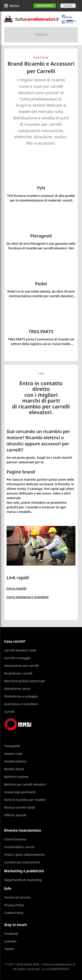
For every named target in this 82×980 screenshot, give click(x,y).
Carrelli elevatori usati (20, 650)
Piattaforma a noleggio (21, 696)
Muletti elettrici (15, 761)
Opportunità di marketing (23, 880)
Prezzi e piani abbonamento (24, 855)
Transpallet (12, 746)
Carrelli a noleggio (17, 658)
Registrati (45, 6)
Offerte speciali (15, 815)
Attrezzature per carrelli (21, 666)
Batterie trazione (16, 777)
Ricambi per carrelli (18, 673)
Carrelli (9, 712)
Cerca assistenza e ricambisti (28, 597)
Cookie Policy (14, 913)
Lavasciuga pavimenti (20, 792)
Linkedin (10, 941)
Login (68, 6)
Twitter (9, 949)
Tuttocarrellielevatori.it (40, 19)
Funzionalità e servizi (19, 847)
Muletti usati (13, 754)
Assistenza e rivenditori (21, 704)
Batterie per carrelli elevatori (25, 784)
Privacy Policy (14, 905)
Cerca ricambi (17, 588)
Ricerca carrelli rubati (20, 807)
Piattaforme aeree (17, 689)
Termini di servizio (17, 897)
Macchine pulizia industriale (24, 681)
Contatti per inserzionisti (22, 862)
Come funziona (15, 839)
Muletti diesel (14, 769)
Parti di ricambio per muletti (25, 800)
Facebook (11, 934)
